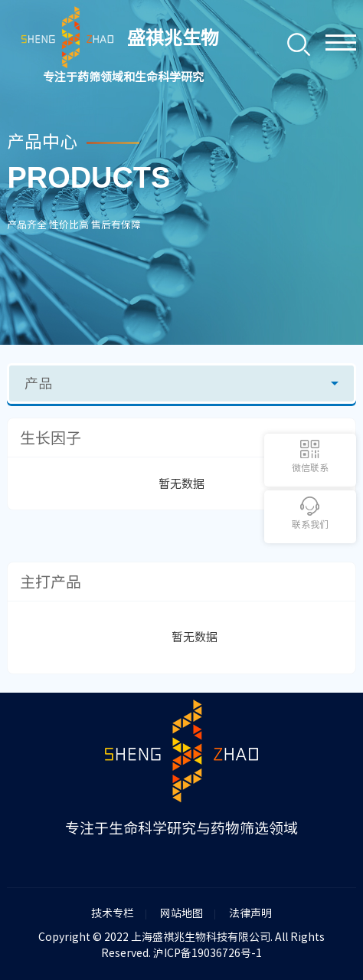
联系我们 (310, 524)
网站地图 (181, 913)
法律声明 (250, 913)
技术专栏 (113, 913)
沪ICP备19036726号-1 (208, 953)
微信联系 (310, 467)
